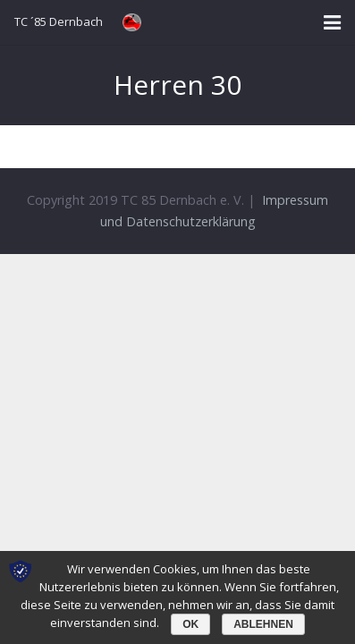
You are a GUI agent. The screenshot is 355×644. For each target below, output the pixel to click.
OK (190, 624)
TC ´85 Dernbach (59, 21)
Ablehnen (263, 624)
